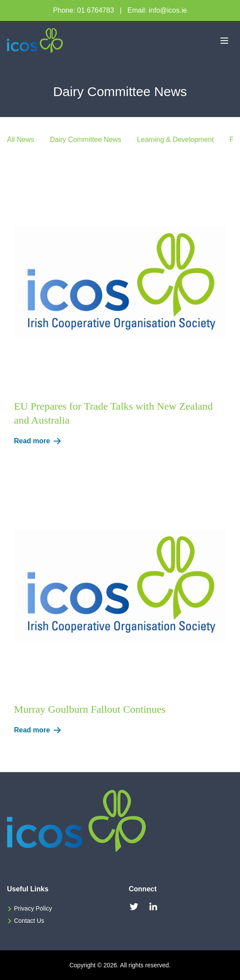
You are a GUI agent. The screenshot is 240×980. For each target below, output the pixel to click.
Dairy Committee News (86, 140)
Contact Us (29, 921)
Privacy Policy (33, 908)
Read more (39, 441)
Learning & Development (175, 140)
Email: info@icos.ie (157, 10)
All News (21, 140)
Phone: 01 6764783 (84, 10)
